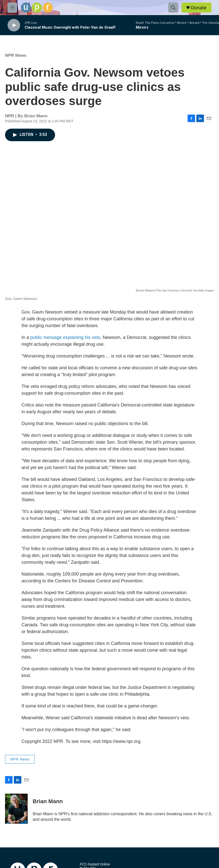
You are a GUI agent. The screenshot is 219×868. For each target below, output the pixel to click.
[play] (14, 25)
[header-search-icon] (173, 8)
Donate (199, 8)
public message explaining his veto (65, 337)
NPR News (16, 55)
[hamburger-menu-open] (12, 8)
